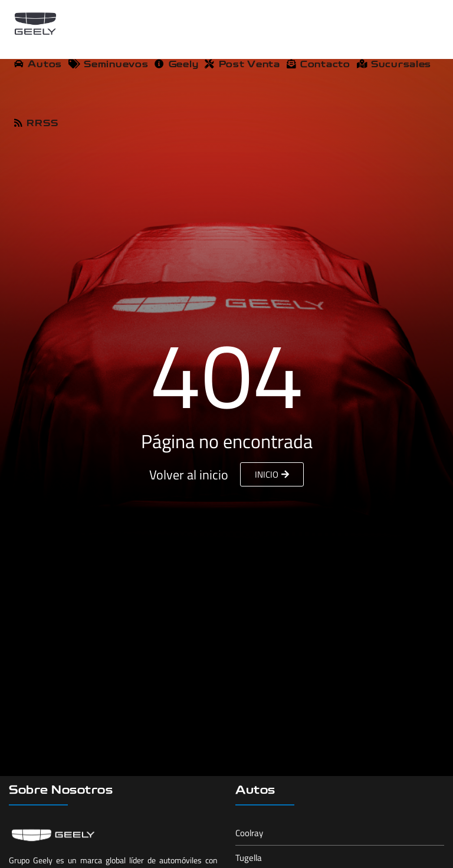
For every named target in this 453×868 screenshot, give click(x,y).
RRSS (36, 124)
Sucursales (394, 65)
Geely (176, 65)
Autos (38, 65)
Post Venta (242, 65)
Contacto (319, 65)
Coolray (249, 833)
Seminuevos (108, 65)
